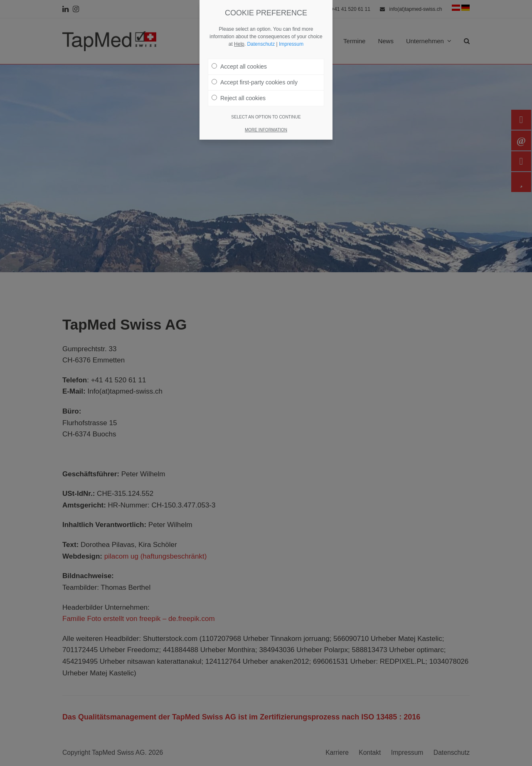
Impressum (291, 40)
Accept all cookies (239, 63)
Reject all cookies (239, 94)
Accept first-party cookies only (255, 79)
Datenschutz (261, 40)
